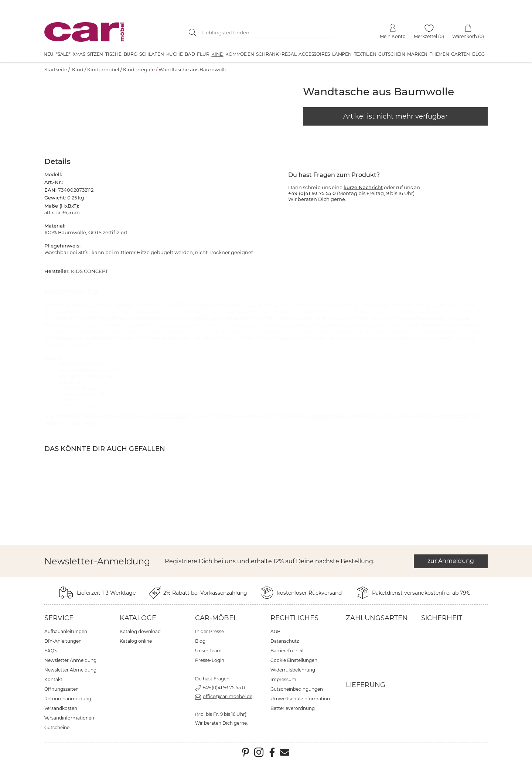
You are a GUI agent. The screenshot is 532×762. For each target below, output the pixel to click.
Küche (175, 54)
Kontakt (53, 679)
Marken (417, 54)
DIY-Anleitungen (63, 641)
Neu (49, 54)
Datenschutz (285, 641)
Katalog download (140, 631)
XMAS (79, 54)
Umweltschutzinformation (300, 699)
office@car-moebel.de (228, 696)
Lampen (342, 54)
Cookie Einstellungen (294, 660)
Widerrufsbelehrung (293, 670)
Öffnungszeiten (62, 689)
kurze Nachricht (363, 187)
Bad (190, 54)
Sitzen (95, 54)
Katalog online (136, 641)
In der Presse (209, 631)
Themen (439, 54)
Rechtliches (294, 618)
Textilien (365, 54)
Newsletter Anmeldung (70, 660)
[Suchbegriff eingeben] (267, 33)
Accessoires (314, 54)
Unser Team (208, 651)
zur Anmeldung (451, 561)
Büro (131, 54)
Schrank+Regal (276, 54)
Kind (217, 54)
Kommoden (240, 54)
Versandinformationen (69, 718)
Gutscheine (57, 727)
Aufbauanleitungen (66, 631)
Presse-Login (210, 660)
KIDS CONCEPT (173, 416)
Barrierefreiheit (287, 651)
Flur (203, 54)
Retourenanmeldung (68, 699)
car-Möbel (216, 618)
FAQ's (51, 651)
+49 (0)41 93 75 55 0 (224, 688)
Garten (461, 54)
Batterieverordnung (293, 708)
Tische (113, 54)
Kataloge (138, 618)
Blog (478, 54)
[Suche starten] (193, 33)
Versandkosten (61, 708)
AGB (275, 631)
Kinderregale (139, 69)
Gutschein (392, 54)
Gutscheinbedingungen (297, 689)
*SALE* (63, 54)
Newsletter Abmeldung (70, 670)
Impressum (283, 679)
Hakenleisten (439, 331)
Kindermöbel (103, 69)
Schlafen (151, 54)
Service (59, 618)
